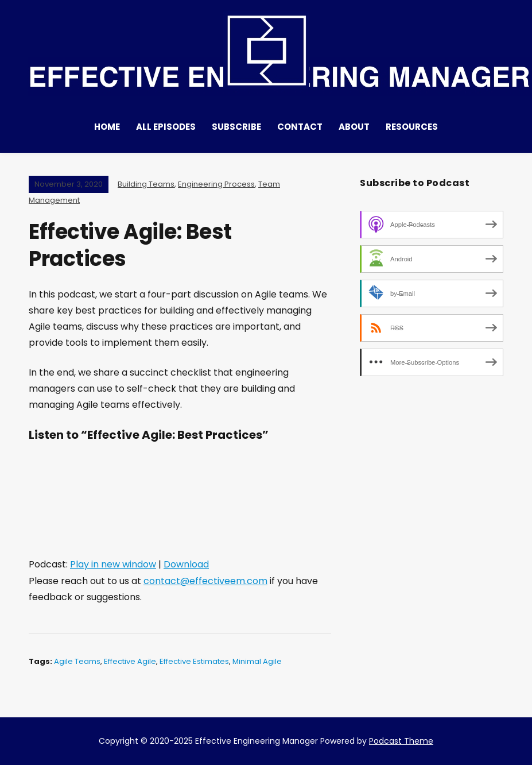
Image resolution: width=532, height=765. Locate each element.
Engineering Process (216, 184)
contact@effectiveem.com (205, 581)
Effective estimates (194, 661)
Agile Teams (77, 661)
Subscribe (236, 127)
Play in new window (113, 564)
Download (186, 564)
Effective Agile (130, 661)
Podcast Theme (401, 741)
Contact (300, 127)
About (354, 127)
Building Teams (146, 184)
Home (107, 127)
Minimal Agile (257, 661)
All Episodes (166, 127)
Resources (412, 127)
